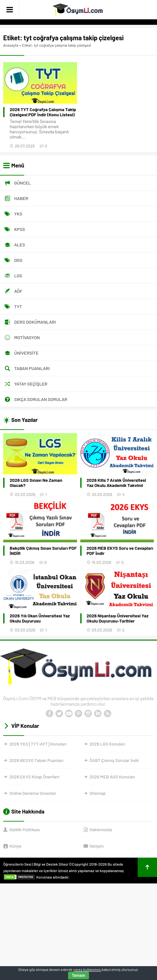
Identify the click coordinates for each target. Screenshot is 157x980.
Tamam (78, 975)
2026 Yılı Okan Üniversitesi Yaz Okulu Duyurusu (40, 618)
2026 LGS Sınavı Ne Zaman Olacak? (36, 483)
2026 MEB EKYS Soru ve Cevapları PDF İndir (120, 551)
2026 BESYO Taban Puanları (36, 760)
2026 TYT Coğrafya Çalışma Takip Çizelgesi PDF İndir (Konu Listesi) (43, 112)
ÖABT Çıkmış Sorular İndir (114, 760)
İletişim (97, 846)
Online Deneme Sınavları (33, 793)
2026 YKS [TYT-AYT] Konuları (38, 744)
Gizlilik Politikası (25, 829)
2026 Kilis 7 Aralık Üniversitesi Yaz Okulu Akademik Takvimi (116, 483)
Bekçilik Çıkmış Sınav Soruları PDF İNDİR (43, 551)
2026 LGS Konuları (108, 744)
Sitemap (98, 793)
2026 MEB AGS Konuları (112, 777)
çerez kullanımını (87, 969)
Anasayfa (11, 45)
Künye (15, 846)
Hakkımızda (101, 829)
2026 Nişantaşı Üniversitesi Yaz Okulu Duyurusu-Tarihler (118, 618)
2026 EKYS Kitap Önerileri (34, 777)
